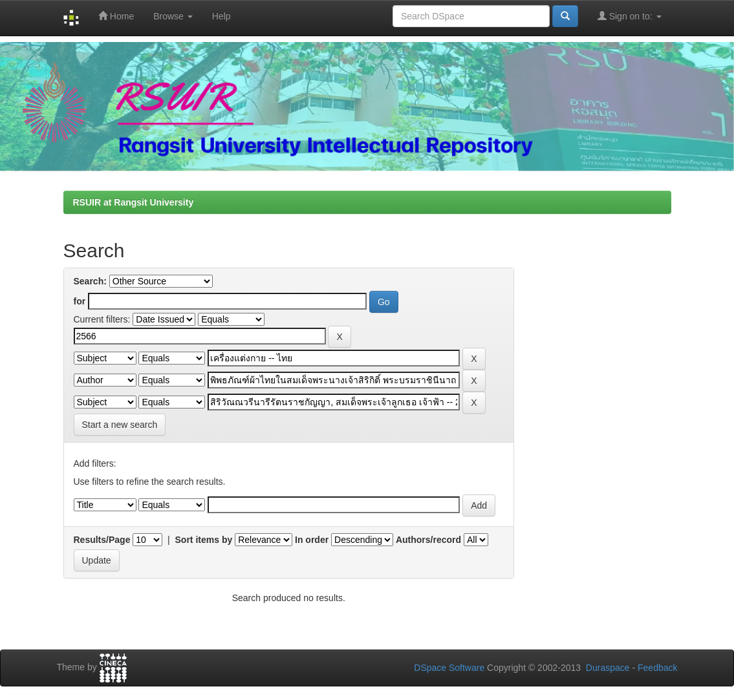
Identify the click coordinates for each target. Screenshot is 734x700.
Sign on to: (630, 16)
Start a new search (120, 425)
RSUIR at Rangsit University (134, 202)
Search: (90, 281)
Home (116, 16)
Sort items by (204, 540)
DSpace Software (449, 668)
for (80, 301)
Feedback (657, 668)
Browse (173, 16)
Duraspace (608, 668)
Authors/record (428, 540)
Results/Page (102, 540)
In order (312, 540)
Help (221, 16)
